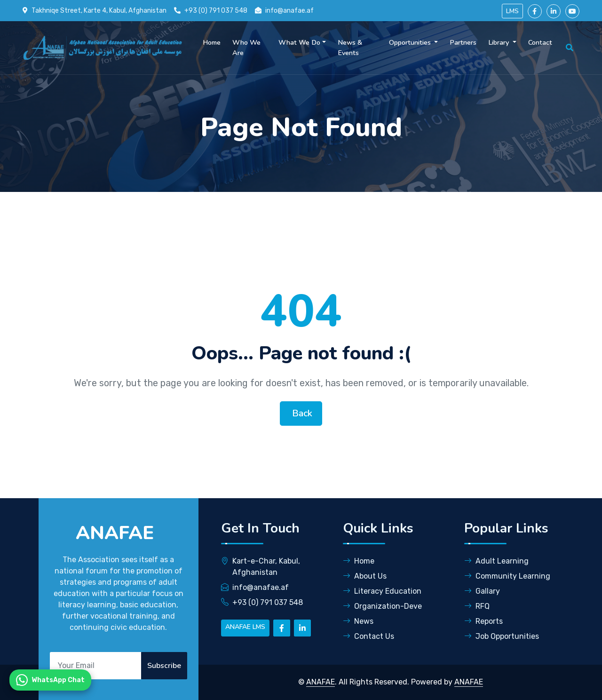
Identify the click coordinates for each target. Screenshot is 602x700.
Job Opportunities (502, 636)
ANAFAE (321, 682)
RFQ (477, 606)
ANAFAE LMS (245, 627)
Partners (463, 42)
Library (499, 42)
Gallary (482, 591)
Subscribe (164, 666)
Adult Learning (496, 561)
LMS (512, 11)
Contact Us (368, 636)
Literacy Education (382, 591)
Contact (540, 42)
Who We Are (246, 48)
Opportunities (411, 42)
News (358, 621)
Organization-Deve (382, 606)
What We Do (299, 42)
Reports (483, 621)
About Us (365, 576)
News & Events (350, 48)
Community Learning (507, 576)
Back (301, 413)
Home (212, 42)
